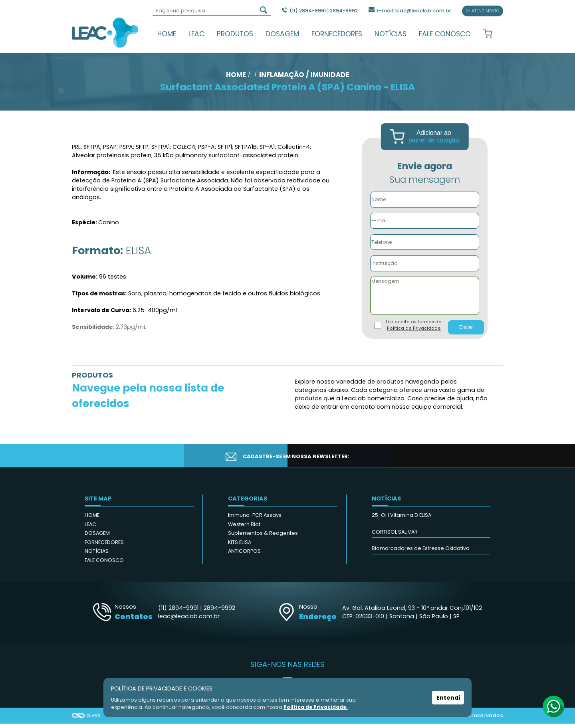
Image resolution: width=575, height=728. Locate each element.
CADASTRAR (462, 460)
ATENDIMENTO (483, 11)
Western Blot (244, 529)
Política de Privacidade (414, 333)
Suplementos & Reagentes (263, 537)
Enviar (466, 332)
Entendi (448, 698)
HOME (167, 34)
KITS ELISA (240, 547)
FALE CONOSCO (445, 34)
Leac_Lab (105, 32)
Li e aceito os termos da (414, 330)
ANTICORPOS (244, 555)
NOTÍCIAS (391, 34)
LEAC (196, 34)
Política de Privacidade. (316, 707)
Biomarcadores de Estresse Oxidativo (421, 553)
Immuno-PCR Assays (255, 519)
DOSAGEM (282, 34)
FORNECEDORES (337, 34)
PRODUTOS (235, 34)
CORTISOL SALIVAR (395, 536)
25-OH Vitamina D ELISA (402, 519)
